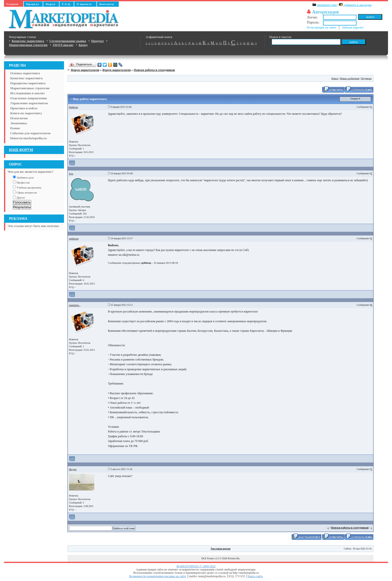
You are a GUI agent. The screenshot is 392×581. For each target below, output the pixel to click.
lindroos (73, 107)
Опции (355, 99)
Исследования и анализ (27, 93)
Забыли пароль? (353, 27)
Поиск (335, 78)
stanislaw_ (75, 305)
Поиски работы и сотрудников (154, 70)
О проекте (84, 4)
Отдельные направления (28, 98)
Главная (12, 4)
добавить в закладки (357, 5)
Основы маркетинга (25, 73)
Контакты (107, 4)
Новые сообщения (349, 78)
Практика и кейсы (24, 108)
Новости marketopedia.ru (28, 138)
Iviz (71, 173)
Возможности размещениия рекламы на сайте (158, 576)
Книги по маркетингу (26, 113)
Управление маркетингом (29, 103)
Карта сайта (255, 576)
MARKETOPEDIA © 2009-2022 (196, 566)
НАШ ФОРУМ (21, 150)
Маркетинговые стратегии (30, 88)
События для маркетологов (30, 133)
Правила (33, 4)
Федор (73, 469)
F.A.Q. (66, 4)
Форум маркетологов (85, 70)
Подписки (366, 78)
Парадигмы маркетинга (28, 83)
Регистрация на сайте (321, 27)
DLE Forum (208, 558)
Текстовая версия (220, 549)
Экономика (19, 123)
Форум (51, 4)
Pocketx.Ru (234, 558)
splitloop (74, 238)
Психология (19, 118)
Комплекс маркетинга (26, 78)
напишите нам (327, 5)
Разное (15, 128)
